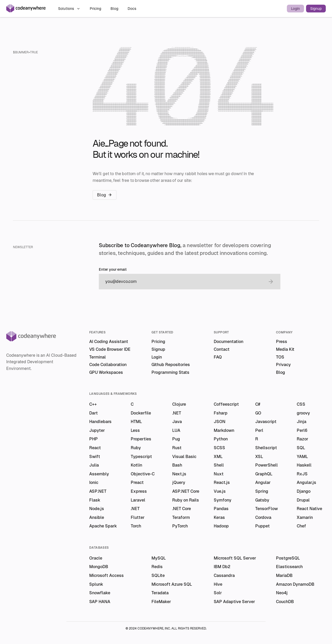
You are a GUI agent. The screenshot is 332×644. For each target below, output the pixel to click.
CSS (301, 404)
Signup (316, 9)
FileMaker (161, 602)
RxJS (302, 474)
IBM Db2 (222, 567)
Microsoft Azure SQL (172, 584)
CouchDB (285, 602)
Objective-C (143, 474)
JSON (220, 422)
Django (304, 491)
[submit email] (271, 282)
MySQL (159, 558)
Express (139, 491)
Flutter (138, 517)
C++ (93, 404)
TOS (280, 357)
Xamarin (305, 517)
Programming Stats (170, 372)
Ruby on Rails (186, 500)
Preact (137, 482)
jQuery (179, 482)
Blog (115, 9)
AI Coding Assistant (109, 342)
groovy (303, 413)
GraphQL (264, 474)
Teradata (160, 593)
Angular (263, 482)
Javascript (266, 422)
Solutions (69, 9)
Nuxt (219, 474)
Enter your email (113, 270)
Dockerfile (141, 413)
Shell (219, 465)
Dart (94, 413)
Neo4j (282, 593)
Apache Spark (103, 526)
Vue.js (220, 491)
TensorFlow (267, 509)
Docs (132, 9)
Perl (259, 430)
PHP (94, 439)
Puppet (262, 526)
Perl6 (302, 430)
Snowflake (100, 593)
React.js (222, 482)
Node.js (97, 509)
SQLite (158, 575)
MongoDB (99, 567)
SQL (301, 448)
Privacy (283, 365)
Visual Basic (184, 457)
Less (135, 430)
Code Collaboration (108, 365)
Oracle (96, 558)
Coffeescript (226, 404)
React (95, 448)
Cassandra (224, 575)
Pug (176, 439)
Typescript (141, 457)
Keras (219, 517)
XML (218, 457)
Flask (95, 500)
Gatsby (262, 500)
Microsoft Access (106, 575)
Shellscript (266, 448)
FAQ (218, 357)
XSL (259, 457)
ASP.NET (98, 491)
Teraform (181, 517)
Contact (222, 349)
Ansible (97, 517)
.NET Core (182, 509)
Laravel (138, 500)
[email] (184, 282)
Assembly (99, 474)
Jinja (302, 422)
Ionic (94, 482)
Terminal (98, 357)
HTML (136, 422)
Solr (218, 593)
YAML (302, 457)
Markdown (224, 430)
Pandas (221, 509)
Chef (301, 526)
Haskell (304, 465)
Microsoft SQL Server (235, 558)
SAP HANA (100, 602)
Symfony (223, 500)
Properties (141, 439)
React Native (309, 509)
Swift (95, 457)
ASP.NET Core (186, 491)
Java (177, 422)
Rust (177, 448)
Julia (94, 465)
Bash (177, 465)
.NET (177, 413)
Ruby (136, 448)
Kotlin (136, 465)
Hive (218, 584)
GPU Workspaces (106, 372)
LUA (176, 430)
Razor (302, 439)
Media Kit (285, 349)
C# (258, 404)
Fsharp (221, 413)
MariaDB (284, 575)
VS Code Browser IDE (110, 349)
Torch (136, 526)
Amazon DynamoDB (295, 584)
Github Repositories (171, 365)
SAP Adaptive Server (234, 602)
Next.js (179, 474)
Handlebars (100, 422)
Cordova (263, 517)
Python (221, 439)
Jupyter (97, 430)
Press (282, 342)
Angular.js (306, 482)
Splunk (96, 584)
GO (258, 413)
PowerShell (267, 465)
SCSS (219, 448)
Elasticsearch (289, 567)
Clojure (179, 404)
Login (295, 9)
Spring (262, 491)
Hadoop (221, 526)
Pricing (96, 9)
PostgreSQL (288, 558)
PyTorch (180, 526)
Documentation (229, 342)
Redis (157, 567)
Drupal (303, 500)
